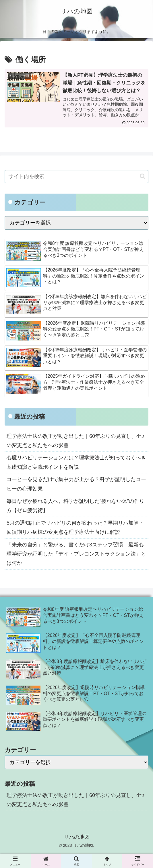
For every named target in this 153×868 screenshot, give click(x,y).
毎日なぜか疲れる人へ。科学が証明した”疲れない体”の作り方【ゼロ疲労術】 (75, 506)
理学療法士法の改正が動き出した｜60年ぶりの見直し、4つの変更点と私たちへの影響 (75, 441)
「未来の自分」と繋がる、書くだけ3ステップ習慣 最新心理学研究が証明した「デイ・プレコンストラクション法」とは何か (76, 554)
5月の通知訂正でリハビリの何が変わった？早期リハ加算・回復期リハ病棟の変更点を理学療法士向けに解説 (75, 528)
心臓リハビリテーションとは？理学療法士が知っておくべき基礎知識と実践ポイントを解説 (76, 462)
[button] (143, 176)
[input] (76, 177)
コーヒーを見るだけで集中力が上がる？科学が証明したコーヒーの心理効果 (76, 484)
